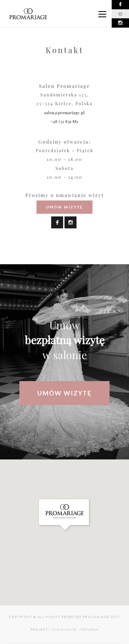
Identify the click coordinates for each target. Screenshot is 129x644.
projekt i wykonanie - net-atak (65, 630)
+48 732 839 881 (64, 121)
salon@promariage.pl (64, 113)
